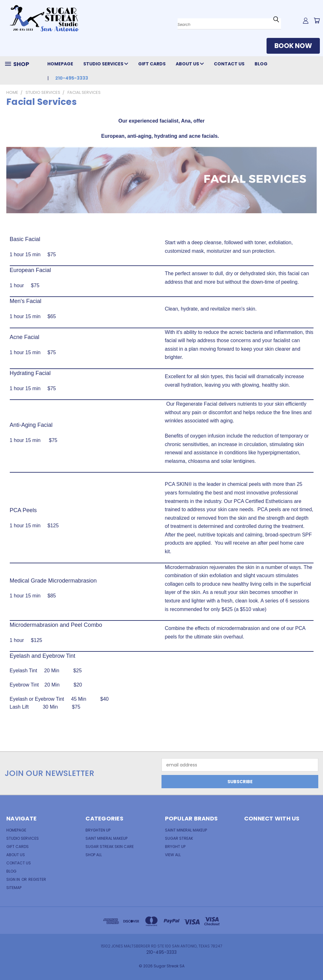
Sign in (14, 879)
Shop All (94, 855)
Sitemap (14, 888)
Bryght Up (175, 847)
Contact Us (229, 64)
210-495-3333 (72, 78)
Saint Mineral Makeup (106, 838)
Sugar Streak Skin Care (110, 847)
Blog (261, 64)
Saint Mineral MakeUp (186, 830)
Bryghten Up (98, 830)
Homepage (60, 64)
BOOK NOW (293, 46)
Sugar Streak (179, 838)
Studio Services (106, 64)
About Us (190, 64)
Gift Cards (152, 64)
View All (173, 855)
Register (37, 879)
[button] (293, 47)
